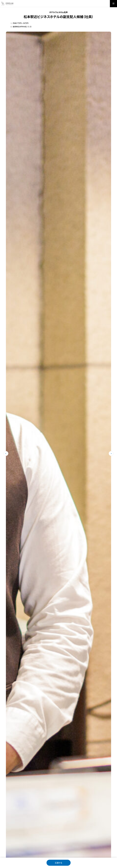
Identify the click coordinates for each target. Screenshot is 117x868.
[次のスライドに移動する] (111, 453)
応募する (59, 863)
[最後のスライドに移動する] (6, 453)
